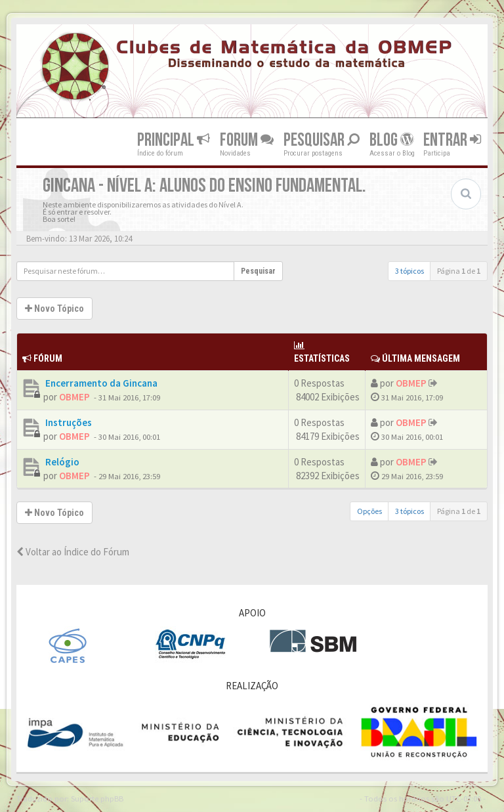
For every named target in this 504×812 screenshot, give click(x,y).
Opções (369, 511)
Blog (391, 139)
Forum (247, 139)
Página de (459, 271)
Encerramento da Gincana (100, 383)
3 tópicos (409, 271)
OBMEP (74, 397)
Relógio (61, 462)
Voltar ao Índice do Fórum (73, 552)
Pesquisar (322, 139)
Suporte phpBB (97, 798)
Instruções (68, 422)
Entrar (452, 139)
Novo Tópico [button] (54, 309)
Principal (174, 139)
